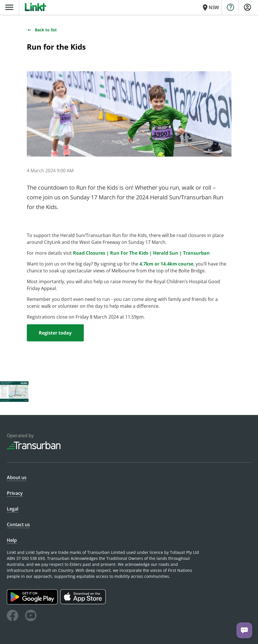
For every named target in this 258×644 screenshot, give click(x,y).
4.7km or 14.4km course (166, 264)
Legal (13, 509)
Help (12, 540)
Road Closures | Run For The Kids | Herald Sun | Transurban (141, 253)
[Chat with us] (244, 630)
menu (9, 7)
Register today (55, 333)
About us (17, 477)
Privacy (15, 493)
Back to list (42, 30)
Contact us (18, 524)
